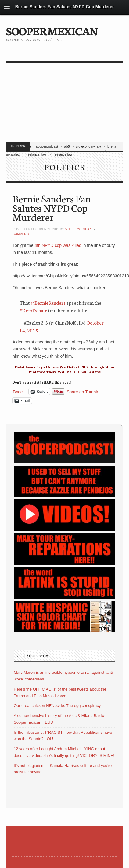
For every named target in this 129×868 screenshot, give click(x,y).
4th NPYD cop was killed (58, 245)
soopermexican (78, 229)
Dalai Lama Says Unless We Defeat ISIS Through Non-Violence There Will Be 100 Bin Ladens (64, 369)
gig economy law (88, 146)
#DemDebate (33, 310)
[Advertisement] (57, 104)
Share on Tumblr (83, 392)
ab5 (67, 146)
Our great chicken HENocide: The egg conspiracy (57, 706)
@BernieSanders (48, 302)
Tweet (18, 392)
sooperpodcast (47, 146)
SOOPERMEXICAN (52, 30)
